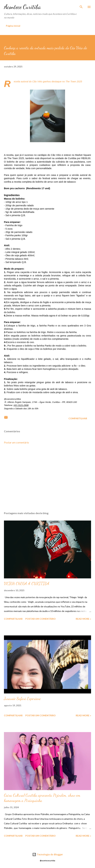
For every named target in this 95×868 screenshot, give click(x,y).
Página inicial (13, 26)
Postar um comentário (16, 442)
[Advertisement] (47, 478)
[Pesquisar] (81, 6)
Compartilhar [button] (78, 418)
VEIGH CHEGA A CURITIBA (27, 584)
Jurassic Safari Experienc (22, 699)
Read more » (83, 619)
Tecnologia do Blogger (48, 854)
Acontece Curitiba (22, 7)
